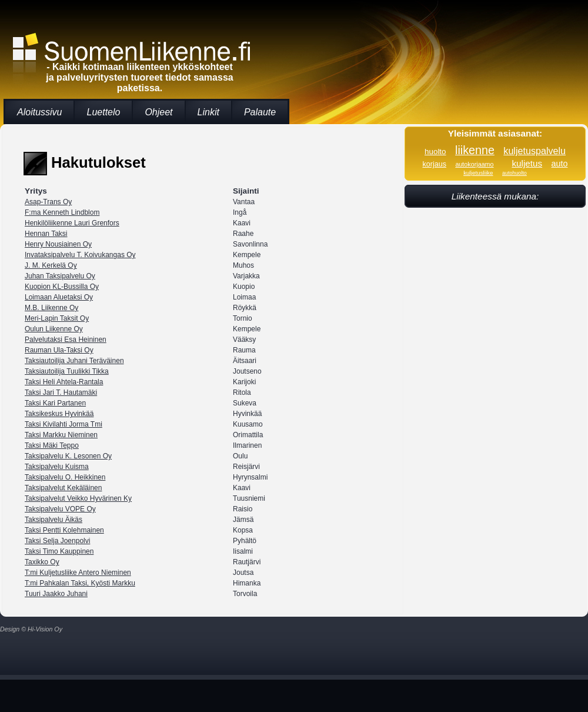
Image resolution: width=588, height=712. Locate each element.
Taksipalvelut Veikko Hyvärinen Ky (78, 498)
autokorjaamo (474, 164)
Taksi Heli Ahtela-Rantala (64, 382)
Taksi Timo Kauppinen (59, 551)
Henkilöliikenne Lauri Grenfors (72, 223)
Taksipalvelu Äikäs (54, 520)
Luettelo (103, 112)
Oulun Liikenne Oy (54, 329)
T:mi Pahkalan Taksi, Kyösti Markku (80, 583)
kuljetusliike (478, 173)
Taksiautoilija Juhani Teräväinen (74, 361)
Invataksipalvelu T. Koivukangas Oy (80, 255)
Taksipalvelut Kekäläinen (63, 488)
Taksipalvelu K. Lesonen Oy (68, 456)
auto (560, 164)
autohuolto (514, 173)
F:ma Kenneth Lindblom (62, 212)
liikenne (475, 150)
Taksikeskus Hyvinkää (59, 414)
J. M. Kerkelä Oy (51, 265)
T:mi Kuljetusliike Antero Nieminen (78, 573)
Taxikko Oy (42, 562)
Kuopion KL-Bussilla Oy (62, 287)
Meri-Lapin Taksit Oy (57, 318)
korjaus (435, 164)
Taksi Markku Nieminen (61, 435)
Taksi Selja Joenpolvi (57, 541)
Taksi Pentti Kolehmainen (64, 530)
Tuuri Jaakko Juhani (56, 594)
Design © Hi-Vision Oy (31, 629)
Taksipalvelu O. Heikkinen (65, 477)
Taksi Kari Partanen (55, 403)
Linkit (208, 112)
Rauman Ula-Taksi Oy (59, 350)
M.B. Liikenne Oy (51, 308)
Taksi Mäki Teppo (52, 445)
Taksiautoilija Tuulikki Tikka (67, 371)
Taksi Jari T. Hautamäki (61, 392)
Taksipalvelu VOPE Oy (60, 509)
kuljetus (527, 163)
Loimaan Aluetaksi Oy (59, 297)
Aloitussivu (39, 112)
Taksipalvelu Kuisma (57, 467)
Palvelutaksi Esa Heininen (66, 340)
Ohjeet (158, 112)
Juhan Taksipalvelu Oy (60, 276)
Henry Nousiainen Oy (58, 244)
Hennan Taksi (46, 234)
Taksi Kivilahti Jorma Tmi (64, 424)
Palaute (260, 112)
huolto (435, 152)
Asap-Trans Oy (48, 202)
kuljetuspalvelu (534, 151)
